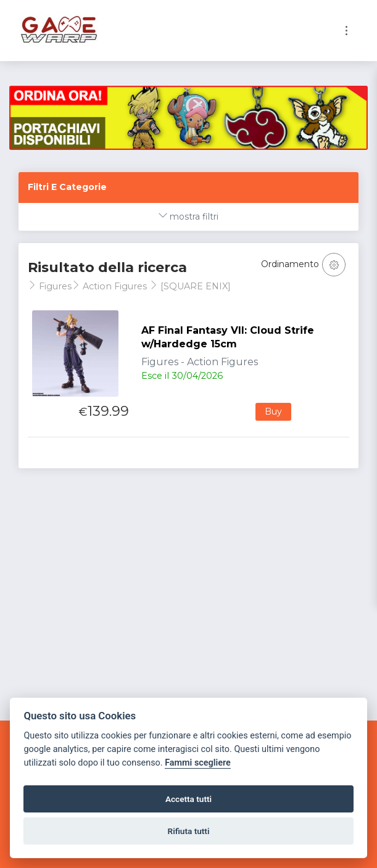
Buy (273, 411)
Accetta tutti (188, 799)
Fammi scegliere (198, 763)
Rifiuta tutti (189, 831)
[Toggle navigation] (346, 31)
